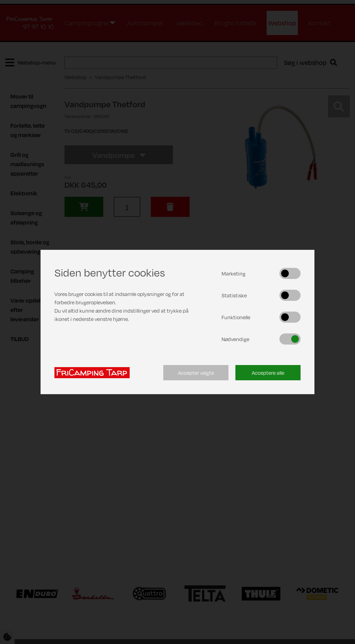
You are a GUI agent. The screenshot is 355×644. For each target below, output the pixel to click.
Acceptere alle (268, 373)
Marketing (233, 273)
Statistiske (234, 295)
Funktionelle (236, 317)
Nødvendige (235, 339)
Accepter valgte (196, 373)
